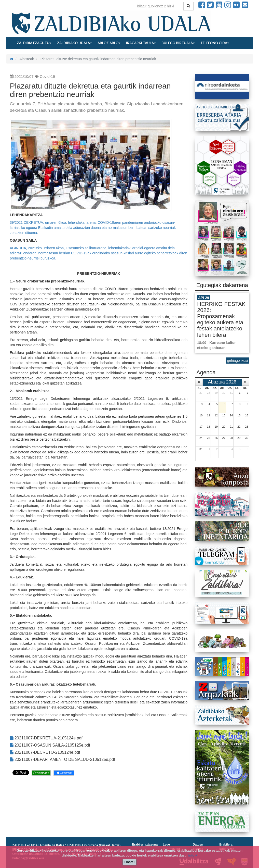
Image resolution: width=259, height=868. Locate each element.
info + (193, 855)
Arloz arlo (109, 43)
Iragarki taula (141, 43)
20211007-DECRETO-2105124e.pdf (45, 752)
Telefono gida (215, 43)
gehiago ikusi (238, 361)
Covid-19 (47, 76)
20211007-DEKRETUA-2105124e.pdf (46, 738)
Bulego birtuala (178, 43)
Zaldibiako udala (74, 43)
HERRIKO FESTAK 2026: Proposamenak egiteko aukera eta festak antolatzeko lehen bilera (221, 319)
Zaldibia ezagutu (34, 43)
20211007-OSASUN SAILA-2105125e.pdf (50, 745)
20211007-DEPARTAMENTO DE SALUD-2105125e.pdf (63, 759)
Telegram (64, 773)
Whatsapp (41, 773)
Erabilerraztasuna (145, 845)
